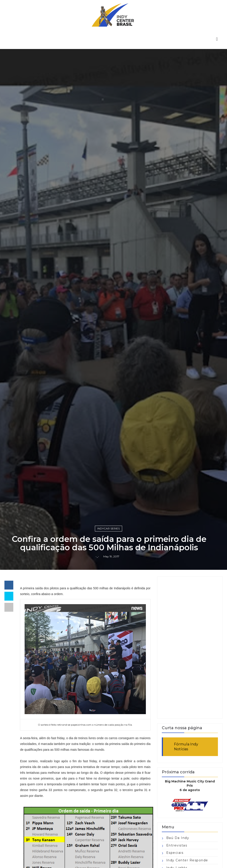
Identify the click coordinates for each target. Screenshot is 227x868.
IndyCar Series (109, 528)
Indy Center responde (187, 860)
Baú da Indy (178, 838)
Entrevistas (177, 845)
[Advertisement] (190, 648)
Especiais (175, 853)
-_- (97, 556)
